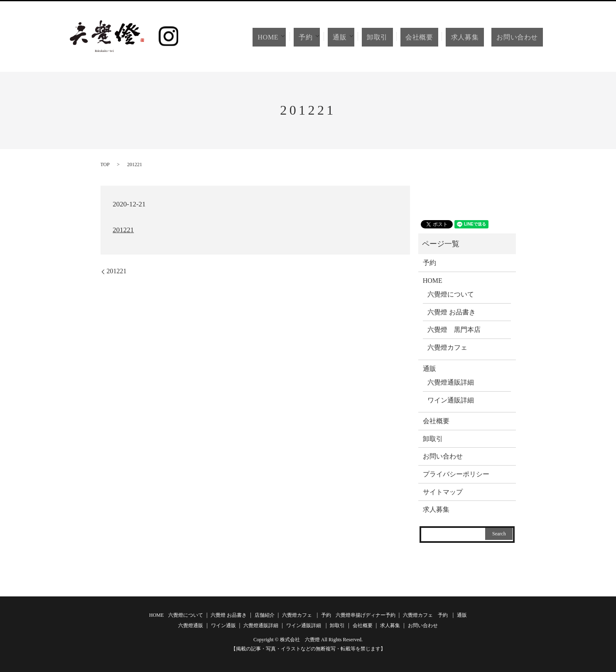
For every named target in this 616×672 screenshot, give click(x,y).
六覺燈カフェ (447, 347)
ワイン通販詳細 (451, 400)
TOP (105, 164)
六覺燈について (451, 294)
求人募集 (470, 37)
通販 (356, 37)
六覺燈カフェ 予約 (425, 615)
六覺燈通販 (191, 625)
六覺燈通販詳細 (451, 382)
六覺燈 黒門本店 (454, 330)
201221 (123, 230)
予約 (321, 37)
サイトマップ (443, 492)
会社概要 (430, 37)
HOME (282, 37)
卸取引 (394, 37)
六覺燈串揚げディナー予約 (366, 615)
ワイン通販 (223, 625)
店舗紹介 (265, 615)
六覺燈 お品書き (452, 312)
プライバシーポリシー (456, 474)
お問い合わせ (519, 37)
